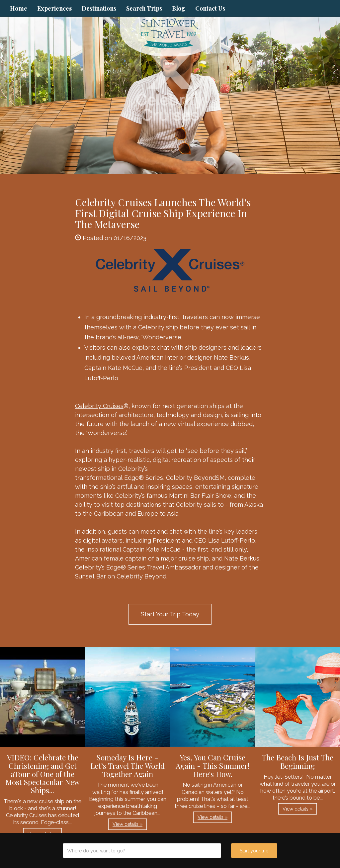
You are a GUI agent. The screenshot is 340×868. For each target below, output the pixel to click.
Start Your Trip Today (170, 614)
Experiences (54, 8)
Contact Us (210, 8)
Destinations (99, 8)
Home (19, 8)
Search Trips (144, 8)
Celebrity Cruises (99, 406)
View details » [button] (127, 824)
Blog (179, 8)
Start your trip (254, 851)
